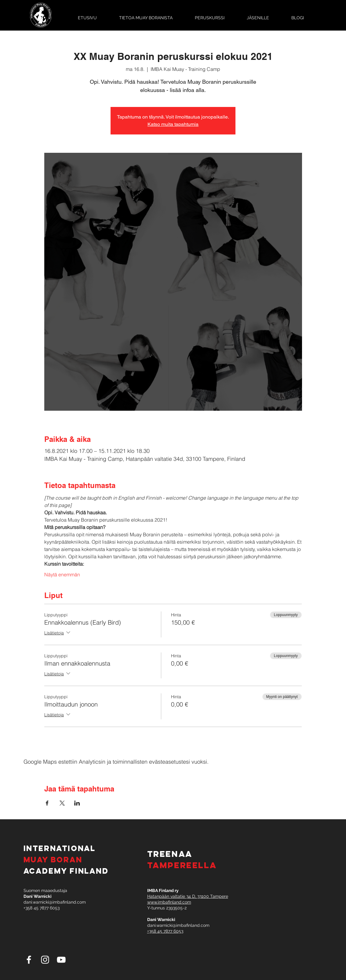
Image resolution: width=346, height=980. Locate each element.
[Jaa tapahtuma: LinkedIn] (77, 803)
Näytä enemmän (62, 574)
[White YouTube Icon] (61, 960)
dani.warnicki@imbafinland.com (55, 902)
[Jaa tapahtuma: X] (62, 803)
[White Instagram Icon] (45, 960)
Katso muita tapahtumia (173, 124)
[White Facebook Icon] (29, 960)
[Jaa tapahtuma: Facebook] (47, 803)
